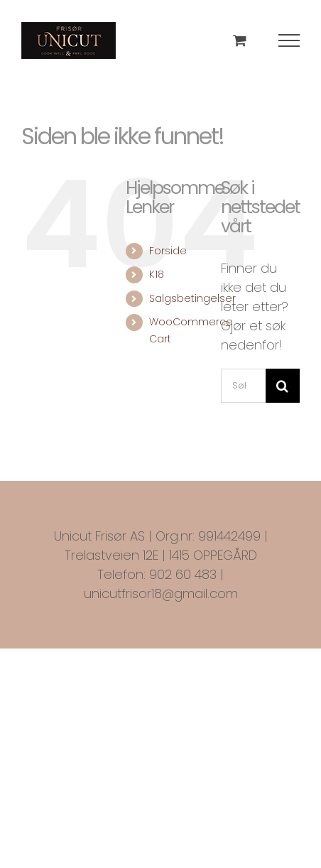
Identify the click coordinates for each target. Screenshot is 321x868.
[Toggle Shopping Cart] (240, 40)
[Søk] (283, 386)
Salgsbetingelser (192, 298)
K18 (157, 274)
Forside (168, 251)
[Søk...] (243, 386)
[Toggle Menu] (289, 40)
